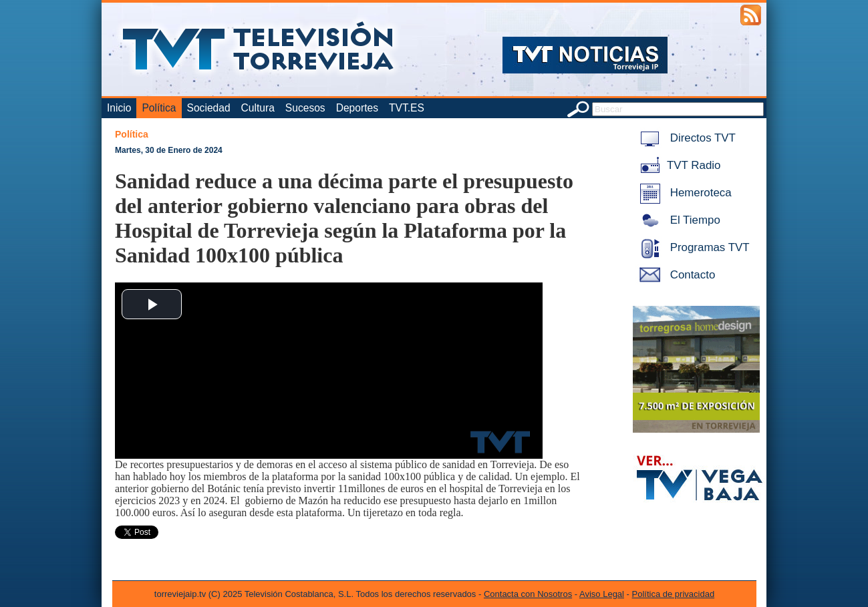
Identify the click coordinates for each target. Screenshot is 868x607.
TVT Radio (678, 165)
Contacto (675, 275)
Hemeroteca (683, 193)
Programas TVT (692, 247)
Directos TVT (685, 138)
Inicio (119, 108)
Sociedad (209, 108)
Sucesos (305, 108)
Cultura (258, 108)
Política (159, 108)
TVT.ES (407, 108)
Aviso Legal (602, 594)
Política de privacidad (674, 594)
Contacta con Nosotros (528, 594)
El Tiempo (678, 220)
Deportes (357, 108)
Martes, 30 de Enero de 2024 (169, 150)
